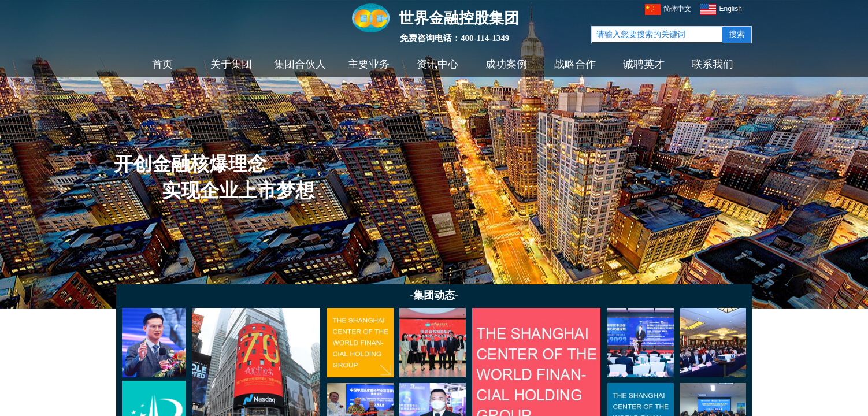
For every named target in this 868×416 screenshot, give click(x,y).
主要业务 (369, 64)
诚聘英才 (644, 64)
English (721, 10)
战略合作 (575, 64)
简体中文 (668, 10)
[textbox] (657, 35)
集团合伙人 (300, 64)
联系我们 (713, 64)
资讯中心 (437, 64)
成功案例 (506, 64)
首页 (162, 64)
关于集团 (231, 64)
